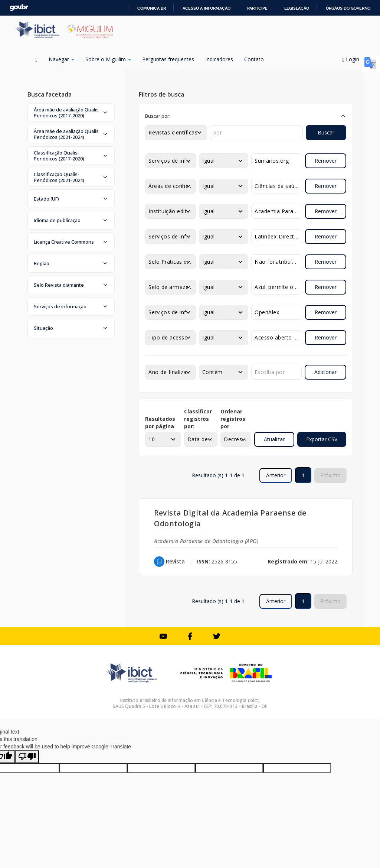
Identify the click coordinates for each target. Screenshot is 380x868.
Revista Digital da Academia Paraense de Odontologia (230, 518)
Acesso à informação (207, 8)
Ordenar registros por (233, 419)
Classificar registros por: (198, 419)
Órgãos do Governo (348, 8)
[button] (71, 113)
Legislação (297, 8)
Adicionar (325, 372)
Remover (326, 161)
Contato (254, 59)
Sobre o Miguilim (108, 59)
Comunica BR (152, 8)
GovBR (19, 8)
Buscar (326, 132)
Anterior (276, 475)
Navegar (61, 59)
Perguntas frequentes (168, 59)
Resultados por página (160, 422)
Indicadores (219, 59)
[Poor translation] (27, 757)
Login (353, 59)
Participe (257, 8)
